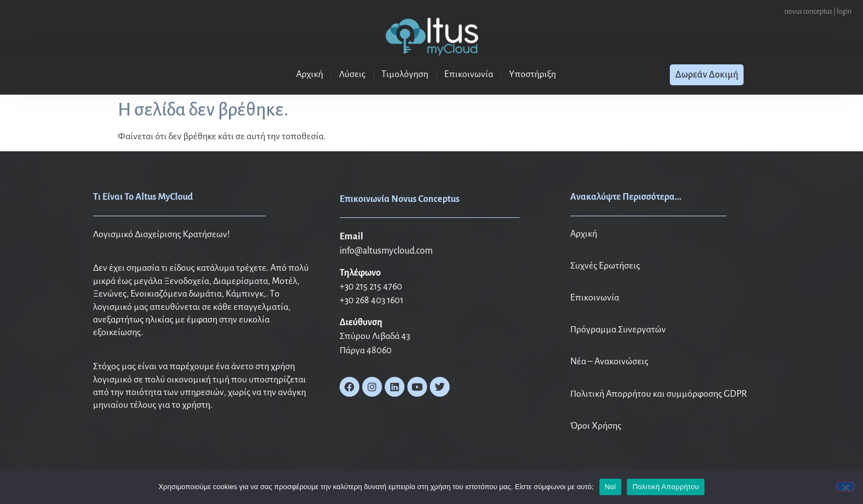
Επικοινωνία (469, 74)
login (845, 12)
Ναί (611, 487)
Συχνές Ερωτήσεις (605, 266)
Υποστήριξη (532, 74)
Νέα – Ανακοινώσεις (609, 361)
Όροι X (584, 426)
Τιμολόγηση (405, 74)
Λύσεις (352, 74)
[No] (845, 486)
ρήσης (610, 426)
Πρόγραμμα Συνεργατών (618, 330)
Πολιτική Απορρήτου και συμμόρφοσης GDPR (659, 394)
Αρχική (310, 74)
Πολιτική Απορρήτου (666, 487)
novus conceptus (809, 12)
